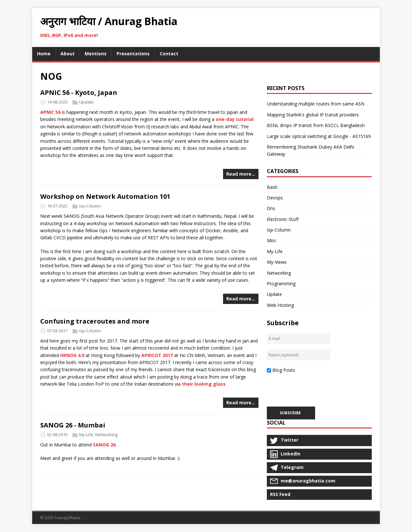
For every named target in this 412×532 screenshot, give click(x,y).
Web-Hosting (280, 305)
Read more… (241, 174)
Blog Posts (284, 370)
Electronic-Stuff (283, 219)
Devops (275, 198)
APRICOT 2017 (157, 355)
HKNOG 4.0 (72, 355)
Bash (272, 187)
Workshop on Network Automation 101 (105, 196)
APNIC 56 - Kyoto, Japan (79, 92)
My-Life (86, 435)
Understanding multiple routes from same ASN (316, 104)
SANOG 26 (104, 445)
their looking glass (204, 384)
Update (86, 102)
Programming (281, 284)
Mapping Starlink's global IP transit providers (313, 115)
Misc (272, 240)
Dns (271, 208)
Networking (106, 435)
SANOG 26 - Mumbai (73, 425)
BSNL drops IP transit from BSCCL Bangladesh (316, 125)
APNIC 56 (50, 112)
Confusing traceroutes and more (95, 321)
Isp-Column (90, 206)
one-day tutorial (235, 119)
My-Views (277, 262)
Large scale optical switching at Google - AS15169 (319, 136)
